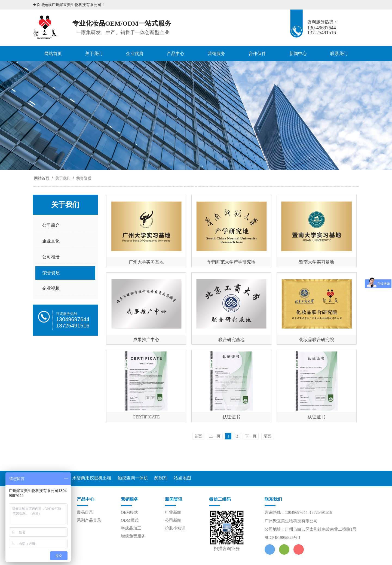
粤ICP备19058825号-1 (282, 538)
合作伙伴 (257, 54)
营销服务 (216, 54)
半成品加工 (131, 528)
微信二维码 (220, 499)
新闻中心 (298, 54)
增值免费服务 (133, 536)
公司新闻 (173, 520)
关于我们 (94, 54)
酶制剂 (161, 478)
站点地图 (182, 478)
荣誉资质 (83, 178)
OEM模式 (129, 512)
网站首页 (53, 54)
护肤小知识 (175, 528)
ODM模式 (130, 520)
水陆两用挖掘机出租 (92, 478)
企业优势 (135, 54)
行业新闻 (173, 512)
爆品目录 (85, 512)
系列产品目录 (89, 520)
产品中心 (176, 54)
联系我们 (339, 54)
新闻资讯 (174, 499)
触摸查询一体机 (133, 478)
